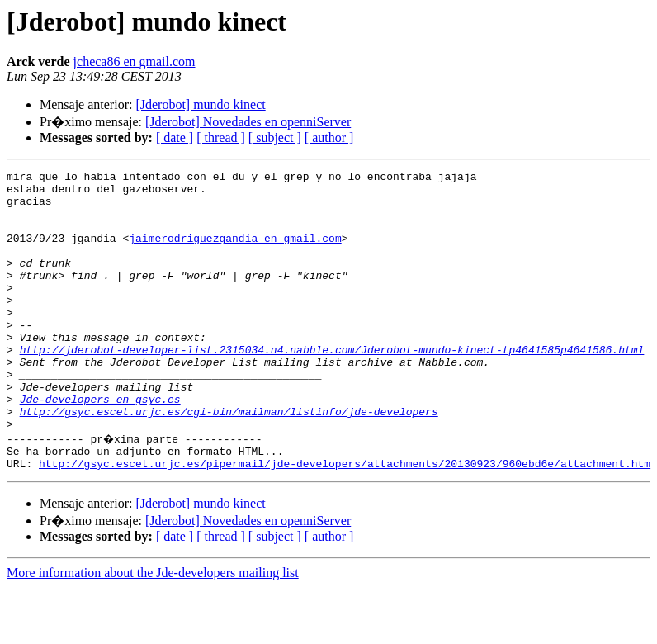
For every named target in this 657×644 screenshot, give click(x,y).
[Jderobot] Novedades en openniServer (248, 122)
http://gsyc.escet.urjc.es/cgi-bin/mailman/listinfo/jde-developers (229, 461)
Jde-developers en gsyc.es (100, 446)
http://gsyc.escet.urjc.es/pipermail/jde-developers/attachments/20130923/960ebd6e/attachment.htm (345, 520)
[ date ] (175, 137)
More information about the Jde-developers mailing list (153, 630)
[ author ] (329, 137)
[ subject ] (275, 137)
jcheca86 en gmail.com (135, 62)
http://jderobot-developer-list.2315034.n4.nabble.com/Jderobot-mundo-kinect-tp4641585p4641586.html (332, 386)
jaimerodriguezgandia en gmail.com (235, 253)
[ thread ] (221, 137)
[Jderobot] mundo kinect (200, 104)
